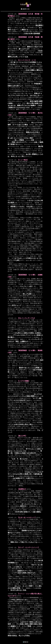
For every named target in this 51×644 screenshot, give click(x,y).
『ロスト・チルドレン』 (24, 549)
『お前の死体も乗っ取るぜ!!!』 (33, 614)
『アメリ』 (11, 549)
